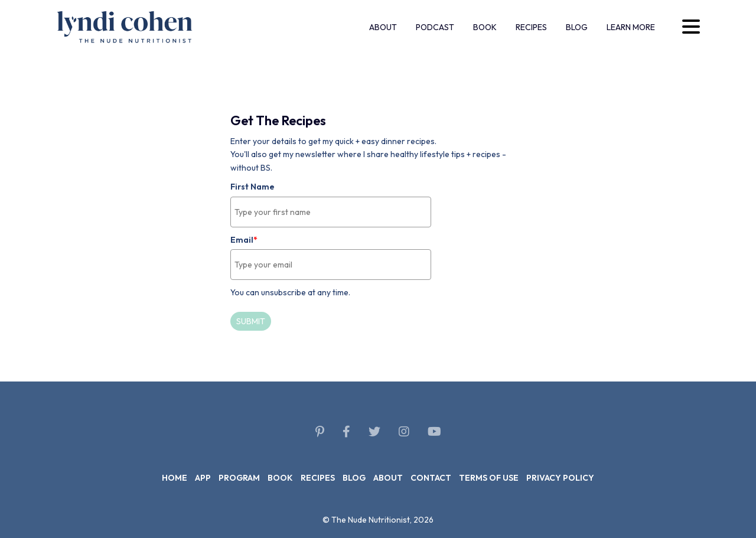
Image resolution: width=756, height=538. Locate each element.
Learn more (631, 27)
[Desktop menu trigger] (691, 27)
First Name (252, 187)
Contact (431, 478)
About (383, 27)
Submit (251, 321)
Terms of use (489, 478)
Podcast (435, 27)
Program (239, 478)
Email (244, 240)
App (203, 478)
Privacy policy (560, 478)
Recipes (531, 27)
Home (175, 478)
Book (485, 27)
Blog (577, 27)
